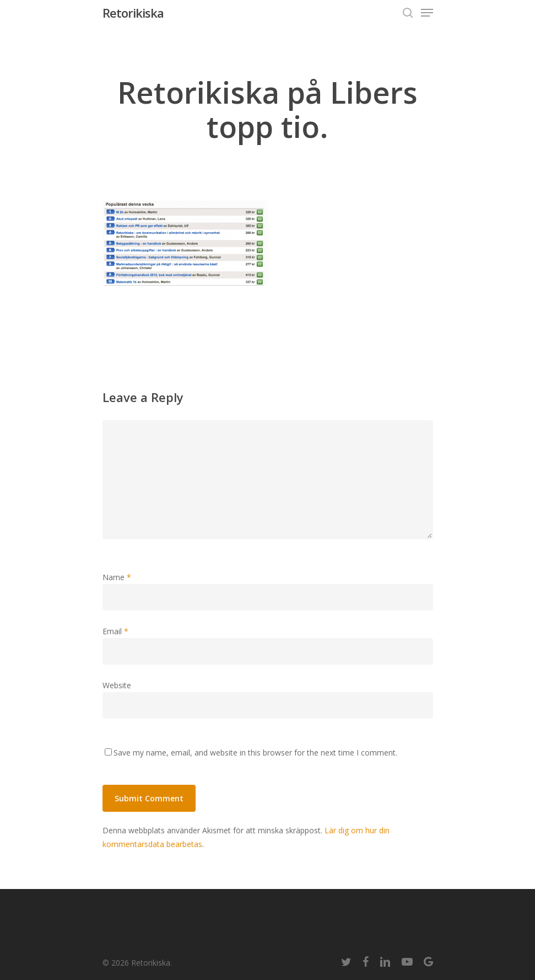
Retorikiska (133, 13)
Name (117, 577)
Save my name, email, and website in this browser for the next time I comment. (255, 753)
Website (117, 685)
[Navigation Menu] (427, 13)
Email (115, 631)
